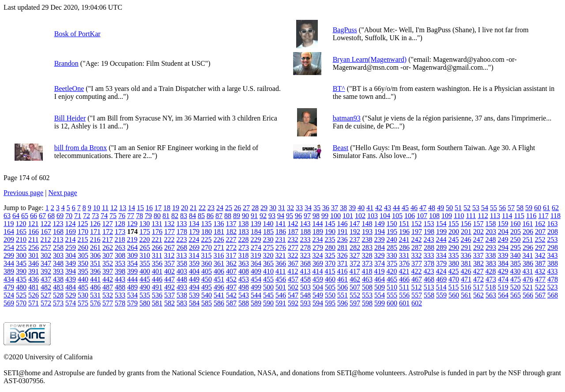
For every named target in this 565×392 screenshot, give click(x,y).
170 (83, 232)
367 (293, 263)
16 (149, 208)
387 (540, 263)
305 (83, 255)
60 (538, 208)
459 (318, 279)
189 (318, 232)
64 (16, 216)
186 (281, 232)
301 (34, 255)
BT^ (339, 89)
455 (268, 279)
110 (459, 216)
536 (157, 295)
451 (219, 279)
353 (120, 263)
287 (417, 247)
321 (280, 255)
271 (219, 247)
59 (529, 208)
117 (543, 216)
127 (107, 224)
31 (282, 208)
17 (158, 208)
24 (220, 208)
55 (493, 208)
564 (503, 295)
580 (145, 303)
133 (181, 224)
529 (71, 295)
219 (132, 239)
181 (219, 232)
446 (157, 279)
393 (58, 271)
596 (343, 303)
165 (21, 232)
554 (380, 295)
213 (58, 239)
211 (33, 239)
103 (373, 216)
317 (231, 255)
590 (268, 303)
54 (485, 208)
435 (21, 279)
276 (281, 247)
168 (58, 232)
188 (305, 232)
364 (256, 263)
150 (392, 224)
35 (317, 208)
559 (441, 295)
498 (244, 287)
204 (503, 232)
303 (58, 255)
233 (305, 239)
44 (396, 208)
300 (21, 255)
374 (380, 263)
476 (528, 279)
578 (120, 303)
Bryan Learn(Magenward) (370, 59)
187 (293, 232)
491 (157, 287)
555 (392, 295)
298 (553, 247)
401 (157, 271)
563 (491, 295)
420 (392, 271)
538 (182, 295)
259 (71, 247)
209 (9, 239)
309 (132, 255)
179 (194, 232)
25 (229, 208)
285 (392, 247)
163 (552, 224)
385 (516, 263)
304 (71, 255)
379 (441, 263)
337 (478, 255)
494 (194, 287)
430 (515, 271)
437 (46, 279)
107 (422, 216)
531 (95, 295)
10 (97, 208)
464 (380, 279)
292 (478, 247)
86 (210, 216)
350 (83, 263)
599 (380, 303)
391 (34, 271)
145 (330, 224)
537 (169, 295)
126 (95, 224)
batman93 (347, 118)
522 (540, 287)
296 (528, 247)
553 (367, 295)
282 (355, 247)
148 (367, 224)
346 (34, 263)
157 (478, 224)
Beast (341, 148)
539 (194, 295)
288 (429, 247)
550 (330, 295)
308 (120, 255)
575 (83, 303)
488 (120, 287)
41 (370, 208)
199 (441, 232)
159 (503, 224)
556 (404, 295)
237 (354, 239)
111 (471, 216)
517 (478, 287)
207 (540, 232)
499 (256, 287)
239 (379, 239)
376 (404, 263)
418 (367, 271)
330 (392, 255)
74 (104, 216)
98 (316, 216)
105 (397, 216)
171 (95, 232)
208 (553, 232)
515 (453, 287)
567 (540, 295)
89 (237, 216)
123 (58, 224)
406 (219, 271)
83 (184, 216)
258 (58, 247)
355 (145, 263)
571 (34, 303)
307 (108, 255)
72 (87, 216)
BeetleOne (69, 89)
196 (404, 232)
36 (326, 208)
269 (194, 247)
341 (527, 255)
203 (491, 232)
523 (552, 287)
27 (246, 208)
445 (145, 279)
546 (281, 295)
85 (201, 216)
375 (392, 263)
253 (552, 239)
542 (231, 295)
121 (33, 224)
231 (280, 239)
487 (108, 287)
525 (21, 295)
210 (21, 239)
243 (429, 239)
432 (540, 271)
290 (454, 247)
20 (185, 208)
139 (256, 224)
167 (46, 232)
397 (108, 271)
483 (58, 287)
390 (21, 271)
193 (367, 232)
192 (355, 232)
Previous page (23, 193)
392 (46, 271)
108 (434, 216)
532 (108, 295)
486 (95, 287)
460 (330, 279)
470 (454, 279)
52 (467, 208)
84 (192, 216)
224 (194, 239)
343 (552, 255)
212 (45, 239)
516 (466, 287)
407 (231, 271)
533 (120, 295)
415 (330, 271)
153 (429, 224)
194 (380, 232)
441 (95, 279)
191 (343, 232)
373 (367, 263)
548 (305, 295)
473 (491, 279)
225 (206, 239)
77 (131, 216)
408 (244, 271)
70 (69, 216)
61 (546, 208)
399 (132, 271)
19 (176, 208)
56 (502, 208)
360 (207, 263)
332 (416, 255)
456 (281, 279)
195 (392, 232)
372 (355, 263)
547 (293, 295)
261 (95, 247)
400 (145, 271)
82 (175, 216)
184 (256, 232)
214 (70, 239)
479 (9, 287)
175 (145, 232)
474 (503, 279)
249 (503, 239)
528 (58, 295)
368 (305, 263)
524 (9, 295)
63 (7, 216)
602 (417, 303)
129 (132, 224)
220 (144, 239)
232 (293, 239)
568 (553, 295)
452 (231, 279)
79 (148, 216)
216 (95, 239)
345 (21, 263)
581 (157, 303)
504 (318, 287)
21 (193, 208)
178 (182, 232)
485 (83, 287)
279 (318, 247)
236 (342, 239)
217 (107, 239)
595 (330, 303)
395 (83, 271)
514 (441, 287)
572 (46, 303)
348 (58, 263)
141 (280, 224)
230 (268, 239)
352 (108, 263)
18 (167, 208)
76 (122, 216)
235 (330, 239)
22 (202, 208)
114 (507, 216)
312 (169, 255)
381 (466, 263)
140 (268, 224)
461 (343, 279)
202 (478, 232)
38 (343, 208)
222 (169, 239)
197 (417, 232)
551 (343, 295)
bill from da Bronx (81, 148)
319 (256, 255)
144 (317, 224)
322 (293, 255)
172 (108, 232)
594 (318, 303)
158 (490, 224)
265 (145, 247)
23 (211, 208)
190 (330, 232)
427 (478, 271)
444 (132, 279)
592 (293, 303)
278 (305, 247)
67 (42, 216)
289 (441, 247)
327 (354, 255)
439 (71, 279)
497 (231, 287)
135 (206, 224)
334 (441, 255)
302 (46, 255)
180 (207, 232)
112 (483, 216)
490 (145, 287)
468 (429, 279)
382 (478, 263)
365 (268, 263)
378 (429, 263)
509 (380, 287)
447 (169, 279)
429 (503, 271)
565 (516, 295)
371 (343, 263)
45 (405, 208)
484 (71, 287)
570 (21, 303)
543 (244, 295)
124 (70, 224)
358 (182, 263)
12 (114, 208)
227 (231, 239)
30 (273, 208)
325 (330, 255)
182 (231, 232)
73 (95, 216)
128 (120, 224)
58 (520, 208)
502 (293, 287)
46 (414, 208)
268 (182, 247)
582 (169, 303)
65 (25, 216)
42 (379, 208)
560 (454, 295)
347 (46, 263)
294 (503, 247)
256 (34, 247)
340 (515, 255)
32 (290, 208)
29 (264, 208)
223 (181, 239)
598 (367, 303)
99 (325, 216)
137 (231, 224)
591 (281, 303)
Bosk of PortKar (77, 34)
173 (120, 232)
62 (555, 208)
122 (45, 224)
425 (453, 271)
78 (139, 216)
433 (552, 271)
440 (83, 279)
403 (182, 271)
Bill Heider (70, 118)
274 (256, 247)
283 (367, 247)
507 (355, 287)
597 (355, 303)
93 (272, 216)
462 (355, 279)
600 (392, 303)
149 (379, 224)
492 (169, 287)
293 (491, 247)
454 (256, 279)
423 (429, 271)
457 (293, 279)
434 (9, 279)
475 (516, 279)
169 (71, 232)
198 (429, 232)
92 (263, 216)
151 (404, 224)
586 (219, 303)
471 (466, 279)
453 (244, 279)
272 (231, 247)
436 (34, 279)
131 (157, 224)
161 (527, 224)
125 (83, 224)
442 (108, 279)
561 (466, 295)
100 (335, 216)
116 (531, 216)
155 (453, 224)
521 (527, 287)
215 (83, 239)
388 (553, 263)
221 (157, 239)
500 (268, 287)
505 (330, 287)
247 (478, 239)
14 (132, 208)
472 (478, 279)
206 (528, 232)
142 (293, 224)
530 (83, 295)
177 (169, 232)
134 (194, 224)
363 (244, 263)
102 (360, 216)
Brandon (66, 63)
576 (95, 303)
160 (515, 224)
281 (343, 247)
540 (207, 295)
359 (194, 263)
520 (515, 287)
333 (429, 255)
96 (298, 216)
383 (491, 263)
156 (466, 224)
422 (416, 271)
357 (169, 263)
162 (540, 224)
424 (441, 271)
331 (404, 255)
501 (281, 287)
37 (335, 208)
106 (410, 216)
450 (207, 279)
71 (78, 216)
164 (9, 232)
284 (380, 247)
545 (268, 295)
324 (317, 255)
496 (219, 287)
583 (182, 303)
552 (355, 295)
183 (244, 232)
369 (318, 263)
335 (453, 255)
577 (108, 303)
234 (317, 239)
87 (219, 216)
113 (495, 216)
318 (243, 255)
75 (113, 216)
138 (243, 224)
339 (503, 255)
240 (392, 239)
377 (417, 263)
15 (140, 208)
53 (476, 208)
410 (268, 271)
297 (540, 247)
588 (244, 303)
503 (305, 287)
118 (556, 216)
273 (244, 247)
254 (9, 247)
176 (157, 232)
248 (490, 239)
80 (157, 216)
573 (58, 303)
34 (308, 208)
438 (58, 279)
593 (305, 303)
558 (429, 295)
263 (120, 247)
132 (169, 224)
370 (330, 263)
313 (181, 255)
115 (519, 216)
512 (416, 287)
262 (108, 247)
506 (343, 287)
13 (123, 208)
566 (528, 295)
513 (429, 287)
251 (527, 239)
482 (46, 287)
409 (256, 271)
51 (458, 208)
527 (46, 295)
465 (392, 279)
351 (95, 263)
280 (330, 247)
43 (388, 208)
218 (120, 239)
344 (9, 263)
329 (379, 255)
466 (404, 279)
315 (206, 255)
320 (268, 255)
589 (256, 303)
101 (348, 216)
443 (120, 279)
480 (21, 287)
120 (21, 224)
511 (404, 287)
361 (219, 263)
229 (256, 239)
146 (342, 224)
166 (34, 232)
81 (166, 216)
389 (9, 271)
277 (293, 247)
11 (105, 208)
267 (169, 247)
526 (34, 295)
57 (511, 208)
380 (454, 263)
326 (342, 255)
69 (60, 216)
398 (120, 271)
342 (540, 255)
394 (71, 271)
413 (305, 271)
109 (447, 216)
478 (553, 279)
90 (245, 216)
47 (423, 208)
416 (342, 271)
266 (157, 247)
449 (194, 279)
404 (194, 271)
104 (385, 216)
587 (231, 303)
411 (281, 271)
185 (268, 232)
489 (132, 287)
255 (21, 247)
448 (182, 279)
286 (404, 247)
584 (194, 303)
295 (516, 247)
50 (449, 208)
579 (132, 303)
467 (417, 279)
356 (157, 263)
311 (157, 255)
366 (281, 263)
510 (392, 287)
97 (307, 216)
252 (540, 239)
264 (132, 247)
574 (71, 303)
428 (490, 271)
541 (219, 295)
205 (516, 232)
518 (490, 287)
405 (207, 271)
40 (361, 208)
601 (404, 303)
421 (404, 271)
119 (9, 224)
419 (379, 271)
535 (145, 295)
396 (95, 271)
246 (466, 239)
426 (466, 271)
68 (51, 216)
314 (194, 255)
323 (305, 255)
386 (528, 263)
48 (432, 208)
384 (503, 263)
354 (132, 263)
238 (367, 239)
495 (207, 287)
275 (268, 247)
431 (527, 271)
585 (207, 303)
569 (9, 303)
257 (46, 247)
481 (34, 287)
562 (478, 295)
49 (441, 208)
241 (404, 239)
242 (416, 239)
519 (503, 287)
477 (540, 279)
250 (515, 239)
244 (441, 239)
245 (453, 239)
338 (490, 255)
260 (83, 247)
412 (293, 271)
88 (228, 216)
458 (305, 279)
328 (367, 255)
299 (9, 255)
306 (95, 255)
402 (169, 271)
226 (218, 239)
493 (182, 287)
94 (281, 216)
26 (237, 208)
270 (207, 247)
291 (466, 247)
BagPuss (345, 30)
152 (416, 224)
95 (290, 216)
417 (354, 271)
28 (255, 208)
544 (256, 295)
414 (317, 271)
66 (34, 216)
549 (318, 295)
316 (218, 255)
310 (145, 255)
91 (254, 216)
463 (367, 279)
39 (352, 208)
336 (466, 255)
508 (367, 287)
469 (441, 279)
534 (132, 295)
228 (243, 239)
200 (454, 232)
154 (441, 224)
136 (218, 224)
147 (354, 224)
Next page (62, 193)
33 (299, 208)
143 (305, 224)
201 (466, 232)
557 (417, 295)
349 (71, 263)
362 (231, 263)
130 (144, 224)
